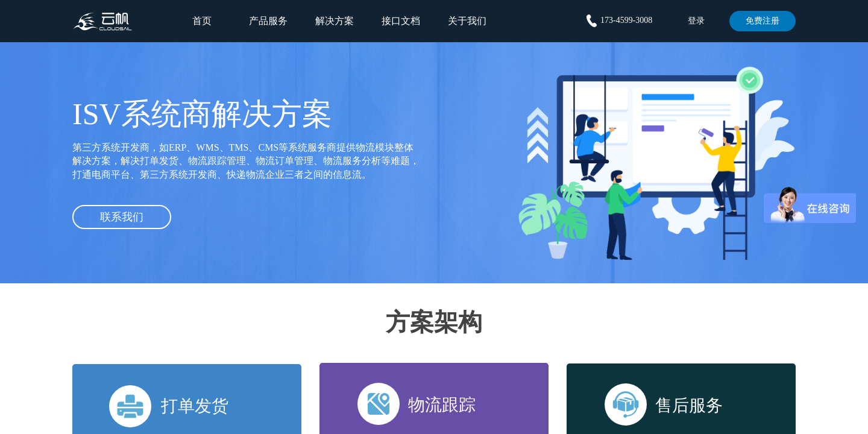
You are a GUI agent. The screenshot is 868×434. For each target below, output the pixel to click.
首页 (202, 21)
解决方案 (335, 21)
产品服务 (268, 21)
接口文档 (401, 21)
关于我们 (467, 21)
